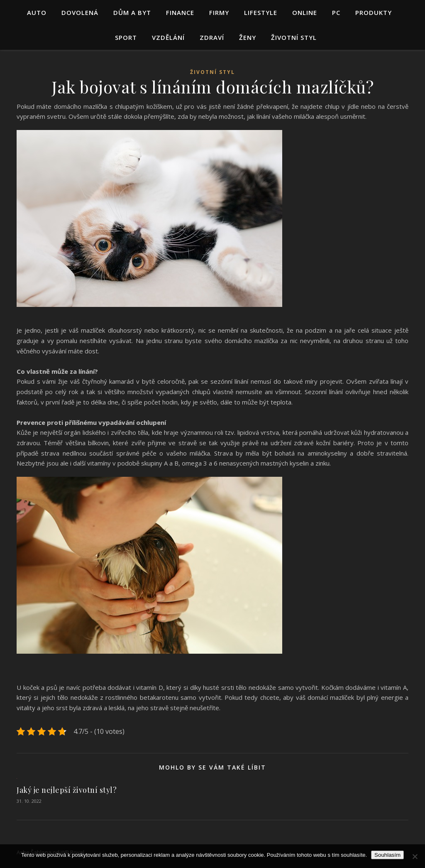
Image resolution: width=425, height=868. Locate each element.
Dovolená (80, 12)
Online (305, 12)
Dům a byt (132, 12)
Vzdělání (168, 37)
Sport (126, 37)
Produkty (374, 12)
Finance (180, 12)
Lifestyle (261, 12)
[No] (415, 856)
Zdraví (212, 37)
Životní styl (294, 37)
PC (336, 12)
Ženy (248, 37)
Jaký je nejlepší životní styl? (67, 790)
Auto (37, 12)
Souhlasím (387, 855)
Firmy (219, 12)
